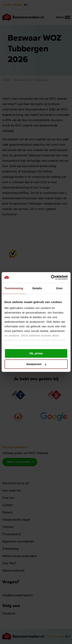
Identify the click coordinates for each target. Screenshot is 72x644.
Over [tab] (59, 288)
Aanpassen (36, 364)
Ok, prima (36, 353)
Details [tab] (37, 288)
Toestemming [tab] (14, 288)
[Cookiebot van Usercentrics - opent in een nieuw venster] (51, 277)
